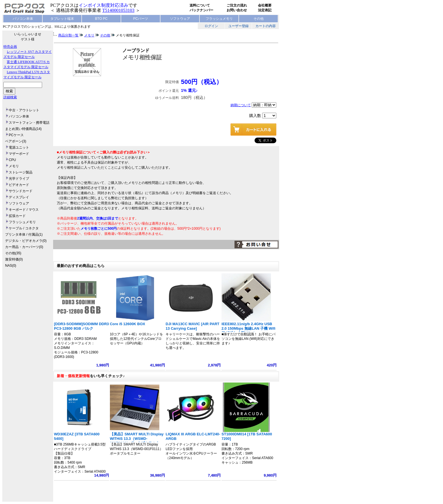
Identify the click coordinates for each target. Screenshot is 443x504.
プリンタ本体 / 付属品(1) (24, 234)
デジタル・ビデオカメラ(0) (26, 241)
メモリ (14, 166)
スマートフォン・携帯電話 (29, 123)
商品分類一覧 (68, 35)
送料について (200, 5)
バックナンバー (201, 10)
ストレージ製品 (21, 172)
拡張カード (17, 216)
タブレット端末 (62, 19)
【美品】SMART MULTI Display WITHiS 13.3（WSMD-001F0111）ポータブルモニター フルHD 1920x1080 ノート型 (137, 441)
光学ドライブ (19, 179)
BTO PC (101, 19)
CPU (12, 160)
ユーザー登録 (238, 26)
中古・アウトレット (24, 110)
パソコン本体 (23, 19)
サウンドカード (21, 191)
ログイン (211, 26)
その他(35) (13, 253)
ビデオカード (19, 185)
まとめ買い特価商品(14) (23, 129)
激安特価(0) (14, 259)
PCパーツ (141, 19)
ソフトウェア (180, 19)
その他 (259, 19)
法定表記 (265, 10)
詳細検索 (10, 97)
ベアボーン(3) (16, 141)
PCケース (16, 135)
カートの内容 (266, 26)
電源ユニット (19, 147)
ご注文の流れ (237, 5)
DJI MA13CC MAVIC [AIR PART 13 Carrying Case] (192, 326)
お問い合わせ (237, 10)
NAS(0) (11, 266)
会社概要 (265, 5)
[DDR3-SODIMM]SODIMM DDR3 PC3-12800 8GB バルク (81, 326)
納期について (241, 105)
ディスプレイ (19, 197)
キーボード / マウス (24, 210)
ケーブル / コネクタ (24, 228)
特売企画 (10, 47)
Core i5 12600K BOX (128, 324)
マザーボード (19, 154)
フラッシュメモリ (219, 19)
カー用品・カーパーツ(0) (24, 247)
